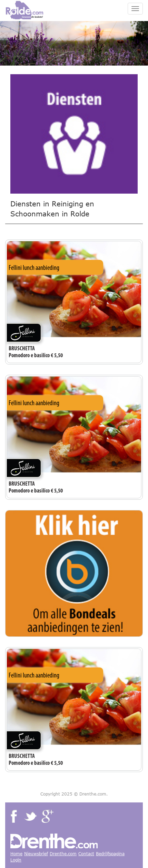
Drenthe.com (63, 854)
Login (16, 860)
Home (16, 854)
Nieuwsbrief (36, 854)
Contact (86, 854)
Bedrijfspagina (110, 854)
